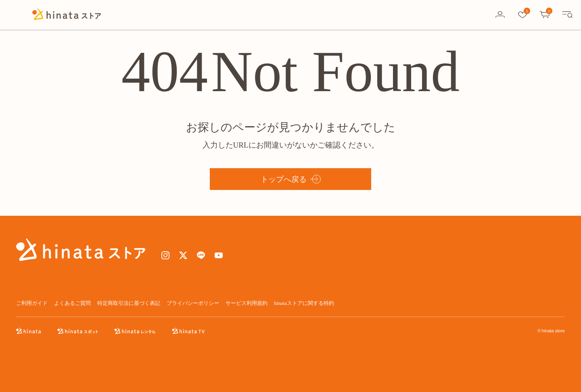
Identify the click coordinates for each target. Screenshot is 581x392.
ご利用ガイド (32, 303)
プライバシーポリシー (193, 303)
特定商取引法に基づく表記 (129, 303)
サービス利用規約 (247, 303)
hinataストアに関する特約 (304, 303)
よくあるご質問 (72, 303)
